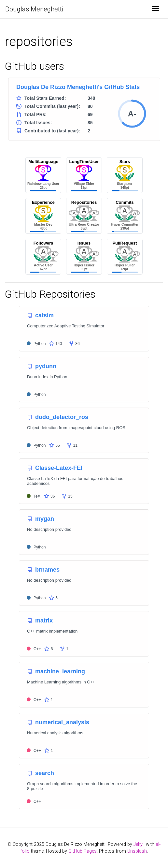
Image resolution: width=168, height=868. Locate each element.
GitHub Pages (83, 851)
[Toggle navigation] (155, 9)
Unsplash (137, 851)
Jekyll (139, 844)
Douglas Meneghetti (34, 9)
